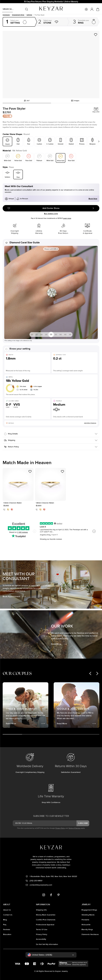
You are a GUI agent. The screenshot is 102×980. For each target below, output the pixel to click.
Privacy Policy (60, 828)
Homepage (6, 15)
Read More (59, 644)
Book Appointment (14, 596)
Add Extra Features (90, 423)
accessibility (41, 939)
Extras (8, 116)
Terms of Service (75, 828)
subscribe (83, 823)
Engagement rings (18, 15)
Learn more (67, 218)
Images (75, 101)
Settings (29, 15)
